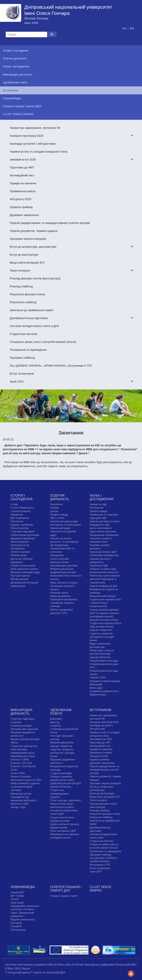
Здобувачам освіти (61, 712)
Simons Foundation (21, 777)
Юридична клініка (60, 821)
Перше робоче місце (62, 804)
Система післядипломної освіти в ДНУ (34, 326)
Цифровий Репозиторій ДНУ (119, 965)
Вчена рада (96, 688)
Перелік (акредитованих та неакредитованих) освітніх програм (50, 223)
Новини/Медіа (23, 887)
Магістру (55, 722)
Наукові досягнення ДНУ (103, 552)
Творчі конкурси (71, 270)
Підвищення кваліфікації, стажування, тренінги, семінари (64, 603)
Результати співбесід (23, 302)
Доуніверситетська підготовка (71, 318)
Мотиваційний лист (22, 175)
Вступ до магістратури (24, 255)
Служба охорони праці (23, 566)
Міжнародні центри (21, 794)
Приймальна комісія (23, 191)
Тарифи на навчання (23, 183)
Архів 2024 (71, 381)
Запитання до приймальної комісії (31, 310)
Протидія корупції (20, 576)
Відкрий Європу (59, 828)
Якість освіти (57, 518)
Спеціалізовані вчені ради (104, 661)
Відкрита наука (98, 695)
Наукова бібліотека (100, 657)
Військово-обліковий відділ (25, 572)
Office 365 (13, 969)
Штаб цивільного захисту (24, 569)
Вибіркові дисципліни (62, 569)
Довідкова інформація (23, 538)
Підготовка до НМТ (22, 167)
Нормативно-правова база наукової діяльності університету (104, 559)
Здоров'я (55, 797)
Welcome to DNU (20, 804)
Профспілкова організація (25, 535)
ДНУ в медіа (17, 896)
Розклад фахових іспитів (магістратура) (35, 278)
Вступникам (101, 710)
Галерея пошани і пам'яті (64, 896)
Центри (54, 511)
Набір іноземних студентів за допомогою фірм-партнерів (25, 787)
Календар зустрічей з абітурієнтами (33, 144)
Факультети (56, 504)
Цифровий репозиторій (63, 572)
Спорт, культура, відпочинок (66, 800)
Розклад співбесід (21, 286)
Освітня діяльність (60, 497)
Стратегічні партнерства (24, 746)
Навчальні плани (60, 562)
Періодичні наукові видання (105, 681)
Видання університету (23, 920)
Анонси (15, 899)
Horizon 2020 (18, 773)
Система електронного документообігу (30, 965)
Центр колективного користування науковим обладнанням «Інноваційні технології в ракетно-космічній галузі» (104, 535)
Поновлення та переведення (28, 350)
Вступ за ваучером (22, 374)
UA (125, 28)
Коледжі (55, 508)
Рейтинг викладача (87, 965)
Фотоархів (16, 923)
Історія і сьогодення (22, 497)
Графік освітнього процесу (65, 824)
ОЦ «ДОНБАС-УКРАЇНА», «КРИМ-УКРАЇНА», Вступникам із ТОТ (51, 366)
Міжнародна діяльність (22, 712)
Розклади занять (59, 593)
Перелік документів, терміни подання (34, 231)
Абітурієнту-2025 (20, 199)
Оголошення (97, 508)
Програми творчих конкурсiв (28, 239)
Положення (17, 521)
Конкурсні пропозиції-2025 (71, 136)
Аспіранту (56, 726)
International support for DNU (26, 780)
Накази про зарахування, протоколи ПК (35, 128)
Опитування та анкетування (66, 525)
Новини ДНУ (18, 892)
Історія (14, 504)
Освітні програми (60, 559)
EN (132, 28)
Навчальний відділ (60, 528)
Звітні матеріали (20, 542)
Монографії (96, 685)
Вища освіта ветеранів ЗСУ (27, 263)
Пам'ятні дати (18, 930)
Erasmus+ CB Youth (21, 763)
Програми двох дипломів (64, 566)
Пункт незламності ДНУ (63, 831)
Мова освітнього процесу (64, 583)
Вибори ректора (19, 579)
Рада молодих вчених (102, 627)
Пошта (26, 969)
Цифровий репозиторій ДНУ (66, 783)
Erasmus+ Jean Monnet (23, 766)
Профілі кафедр (59, 515)
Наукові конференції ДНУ (104, 586)
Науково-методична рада (64, 521)
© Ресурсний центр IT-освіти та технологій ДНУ (35, 972)
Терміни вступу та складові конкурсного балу (39, 152)
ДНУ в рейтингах (20, 518)
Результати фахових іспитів (27, 294)
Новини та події (98, 504)
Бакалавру (56, 719)
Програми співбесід (22, 358)
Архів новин (17, 903)
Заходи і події (18, 807)
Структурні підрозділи (23, 532)
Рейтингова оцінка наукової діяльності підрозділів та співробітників (105, 579)
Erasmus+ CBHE (20, 760)
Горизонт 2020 (98, 678)
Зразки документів (60, 596)
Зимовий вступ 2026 (71, 159)
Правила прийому (21, 207)
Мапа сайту (65, 965)
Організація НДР (99, 566)
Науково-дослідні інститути (105, 521)
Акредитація (57, 555)
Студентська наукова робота (106, 623)
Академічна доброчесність (104, 691)
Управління (17, 515)
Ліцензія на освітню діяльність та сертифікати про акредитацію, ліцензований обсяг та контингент (64, 545)
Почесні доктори (20, 528)
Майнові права (19, 555)
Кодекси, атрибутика (22, 525)
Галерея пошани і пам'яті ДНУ (66, 889)
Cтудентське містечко (24, 334)
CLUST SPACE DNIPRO (101, 889)
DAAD (14, 770)
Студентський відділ (61, 773)
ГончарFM (16, 926)
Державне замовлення (24, 215)
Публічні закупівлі (20, 552)
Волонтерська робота (62, 807)
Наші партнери (19, 750)
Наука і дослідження (102, 497)
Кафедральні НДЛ (100, 525)
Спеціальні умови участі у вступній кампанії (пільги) (43, 342)
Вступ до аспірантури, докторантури (71, 247)
